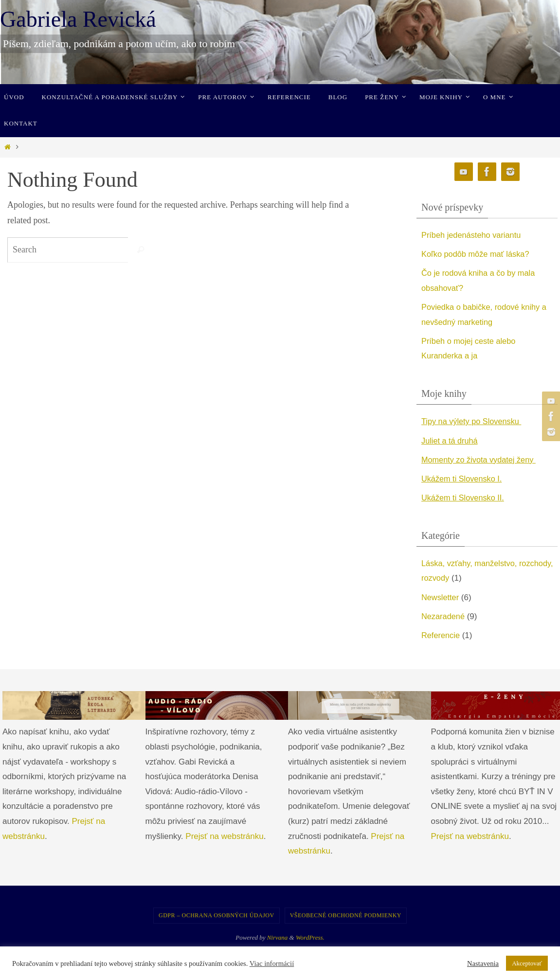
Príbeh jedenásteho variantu (473, 235)
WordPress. (310, 937)
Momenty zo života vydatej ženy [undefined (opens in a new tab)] (481, 460)
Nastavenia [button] (483, 963)
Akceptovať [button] (527, 963)
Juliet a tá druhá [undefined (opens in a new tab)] (451, 441)
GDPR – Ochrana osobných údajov (217, 915)
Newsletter (441, 597)
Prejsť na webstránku (224, 836)
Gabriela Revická (78, 19)
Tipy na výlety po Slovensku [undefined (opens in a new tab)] (474, 421)
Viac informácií (272, 963)
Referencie (441, 635)
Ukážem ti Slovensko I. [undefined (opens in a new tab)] (463, 479)
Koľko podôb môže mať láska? (478, 254)
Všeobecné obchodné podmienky (346, 915)
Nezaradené (444, 616)
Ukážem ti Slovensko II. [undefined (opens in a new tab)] (465, 498)
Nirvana (278, 937)
